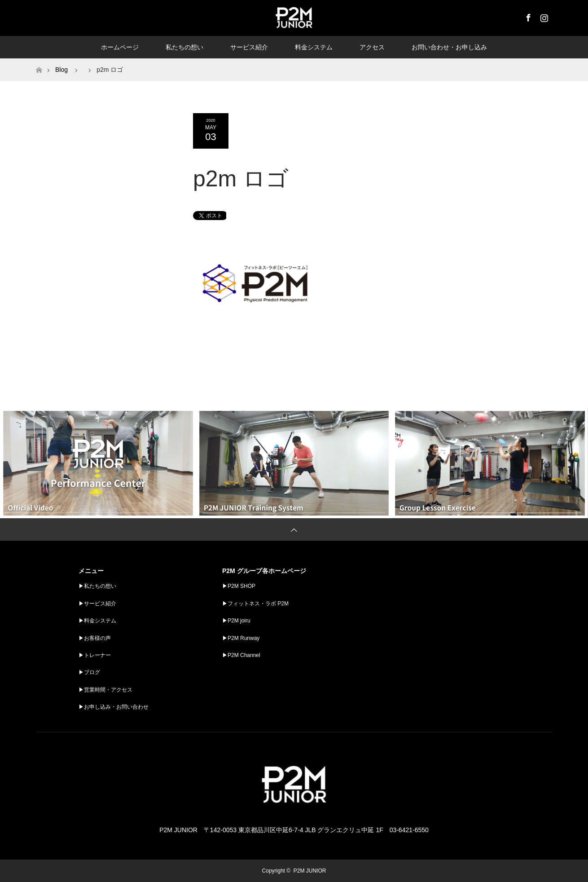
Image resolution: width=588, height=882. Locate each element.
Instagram (543, 16)
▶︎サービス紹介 (97, 604)
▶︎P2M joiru (236, 621)
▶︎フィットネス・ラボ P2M (255, 604)
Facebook (527, 16)
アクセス (372, 47)
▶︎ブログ (89, 672)
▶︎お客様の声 (95, 638)
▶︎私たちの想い (97, 586)
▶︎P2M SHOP (239, 586)
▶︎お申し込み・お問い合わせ (114, 707)
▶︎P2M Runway (241, 638)
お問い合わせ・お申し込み (449, 47)
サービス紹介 (249, 47)
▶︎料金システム (97, 621)
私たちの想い (184, 47)
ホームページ (120, 47)
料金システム (314, 47)
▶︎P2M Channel (241, 655)
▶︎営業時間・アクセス (105, 690)
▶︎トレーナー (95, 655)
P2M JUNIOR (310, 871)
